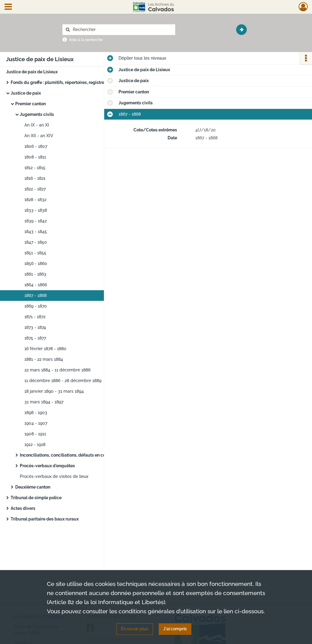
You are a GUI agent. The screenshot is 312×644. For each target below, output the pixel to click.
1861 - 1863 (35, 274)
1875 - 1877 (35, 338)
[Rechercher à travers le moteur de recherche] (122, 30)
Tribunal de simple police (36, 498)
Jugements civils (37, 114)
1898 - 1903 (36, 413)
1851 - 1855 (35, 253)
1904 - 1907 (36, 423)
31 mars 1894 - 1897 (44, 402)
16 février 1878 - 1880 (45, 349)
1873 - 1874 (35, 327)
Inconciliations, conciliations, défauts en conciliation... (73, 455)
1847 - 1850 (36, 242)
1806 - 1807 (36, 146)
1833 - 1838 (36, 210)
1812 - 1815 (35, 168)
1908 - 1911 (35, 434)
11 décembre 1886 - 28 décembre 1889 (63, 381)
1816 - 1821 (35, 178)
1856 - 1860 (36, 263)
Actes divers (23, 508)
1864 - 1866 (36, 285)
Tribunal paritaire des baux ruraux (45, 519)
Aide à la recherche (86, 40)
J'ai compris (175, 629)
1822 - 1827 (35, 189)
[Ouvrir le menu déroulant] (8, 7)
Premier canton (30, 104)
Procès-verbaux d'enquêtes (47, 466)
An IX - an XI (37, 125)
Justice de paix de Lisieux (32, 72)
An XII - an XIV (39, 136)
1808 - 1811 (35, 157)
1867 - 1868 (35, 295)
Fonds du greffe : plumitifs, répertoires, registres (58, 82)
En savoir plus (135, 629)
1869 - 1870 (36, 306)
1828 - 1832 (35, 200)
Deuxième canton (33, 487)
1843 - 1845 (36, 231)
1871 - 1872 (35, 317)
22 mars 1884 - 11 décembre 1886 (57, 370)
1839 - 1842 (35, 221)
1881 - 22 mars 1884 (44, 359)
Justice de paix (26, 93)
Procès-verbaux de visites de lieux (54, 476)
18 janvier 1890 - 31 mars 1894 (54, 391)
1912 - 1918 (35, 444)
